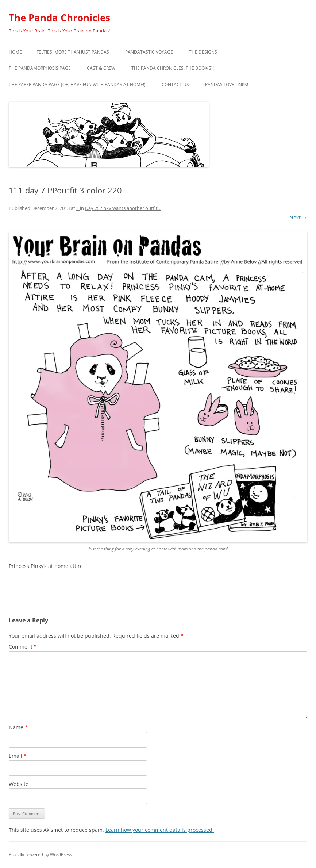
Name (18, 727)
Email (18, 756)
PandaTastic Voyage (149, 52)
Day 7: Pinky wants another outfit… (123, 208)
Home (15, 52)
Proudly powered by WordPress (41, 855)
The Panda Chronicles (59, 18)
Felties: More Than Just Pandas (73, 52)
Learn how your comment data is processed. (160, 830)
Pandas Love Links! (227, 85)
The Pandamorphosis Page (40, 68)
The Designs (203, 52)
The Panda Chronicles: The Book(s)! (173, 68)
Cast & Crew (101, 68)
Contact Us (175, 85)
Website (19, 784)
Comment (23, 647)
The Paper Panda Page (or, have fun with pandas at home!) (77, 85)
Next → (298, 217)
